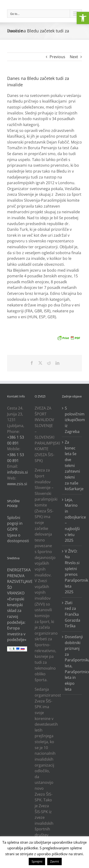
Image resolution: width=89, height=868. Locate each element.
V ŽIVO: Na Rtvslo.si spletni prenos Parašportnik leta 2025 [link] (72, 571)
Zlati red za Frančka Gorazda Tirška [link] (72, 614)
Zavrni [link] (54, 861)
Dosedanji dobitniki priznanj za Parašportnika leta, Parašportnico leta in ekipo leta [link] (72, 663)
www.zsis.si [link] (17, 484)
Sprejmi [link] (37, 861)
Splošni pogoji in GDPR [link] (15, 523)
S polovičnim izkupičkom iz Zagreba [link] (72, 420)
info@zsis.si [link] (17, 472)
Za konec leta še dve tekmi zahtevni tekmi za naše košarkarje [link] (72, 465)
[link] (83, 18)
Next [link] (74, 57)
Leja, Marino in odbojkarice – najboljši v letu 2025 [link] (72, 520)
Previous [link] (57, 57)
